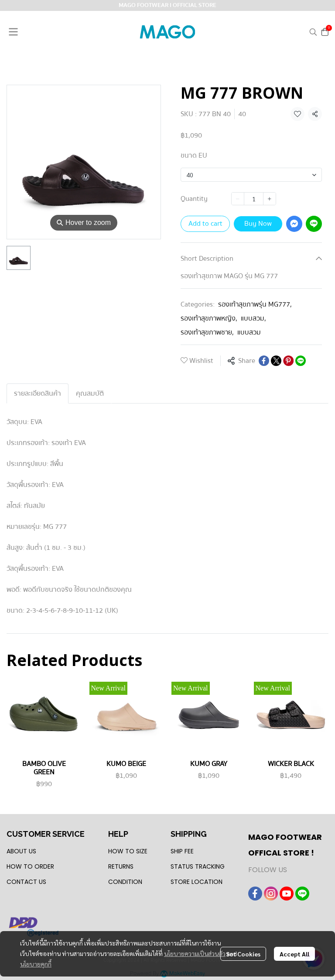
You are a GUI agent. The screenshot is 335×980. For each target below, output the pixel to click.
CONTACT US (26, 882)
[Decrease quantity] (238, 199)
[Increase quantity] (270, 199)
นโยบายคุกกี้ (36, 964)
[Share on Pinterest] (288, 361)
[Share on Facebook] (264, 361)
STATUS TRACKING (198, 866)
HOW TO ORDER (30, 866)
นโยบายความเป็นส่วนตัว (195, 953)
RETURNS (121, 866)
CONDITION (125, 882)
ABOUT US (21, 851)
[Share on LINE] (301, 361)
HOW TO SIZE (128, 851)
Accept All (294, 954)
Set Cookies (243, 954)
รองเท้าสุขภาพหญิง (209, 318)
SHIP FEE (182, 851)
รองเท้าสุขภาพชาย (207, 332)
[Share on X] (276, 361)
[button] (313, 32)
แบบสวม (253, 318)
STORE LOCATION (197, 882)
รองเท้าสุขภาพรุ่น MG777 (255, 304)
